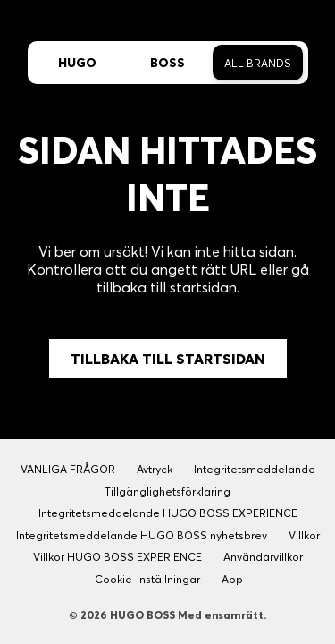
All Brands (258, 63)
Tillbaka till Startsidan (168, 359)
